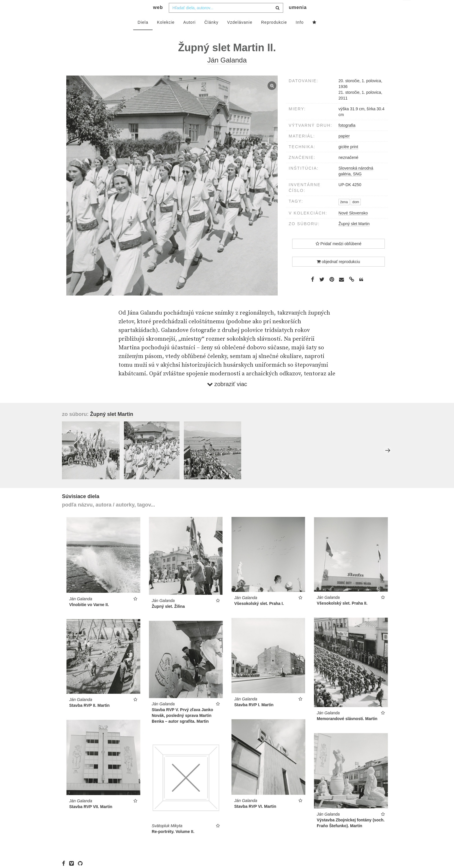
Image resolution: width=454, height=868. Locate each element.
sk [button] (407, 9)
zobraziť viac (227, 396)
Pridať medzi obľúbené (339, 255)
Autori (190, 34)
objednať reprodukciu (338, 273)
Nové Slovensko (353, 225)
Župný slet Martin (354, 235)
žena (344, 214)
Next (388, 462)
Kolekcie (166, 34)
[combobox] (226, 19)
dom (356, 214)
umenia (298, 19)
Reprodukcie (274, 34)
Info (300, 34)
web (158, 19)
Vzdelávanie (240, 34)
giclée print (348, 158)
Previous (66, 462)
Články (212, 34)
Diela (143, 34)
